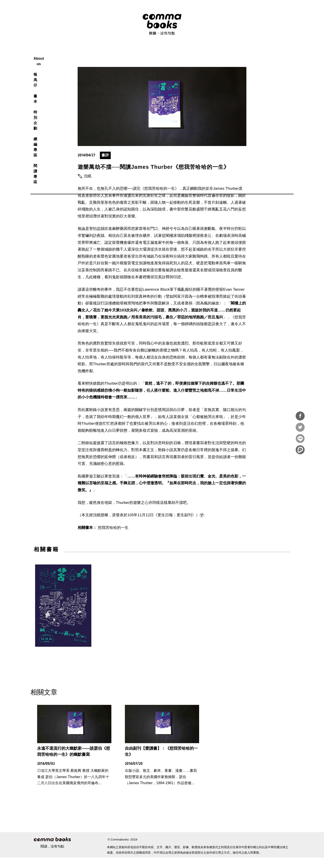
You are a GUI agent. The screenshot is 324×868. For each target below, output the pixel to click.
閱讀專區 (214, 53)
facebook (258, 18)
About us (115, 53)
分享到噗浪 (300, 450)
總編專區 (192, 53)
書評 (105, 166)
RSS (248, 18)
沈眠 (88, 187)
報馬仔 (136, 53)
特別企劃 (170, 53)
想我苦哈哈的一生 (113, 538)
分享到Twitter (300, 427)
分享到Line (300, 439)
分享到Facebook (300, 416)
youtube (278, 18)
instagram (268, 18)
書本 (152, 53)
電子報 (288, 18)
